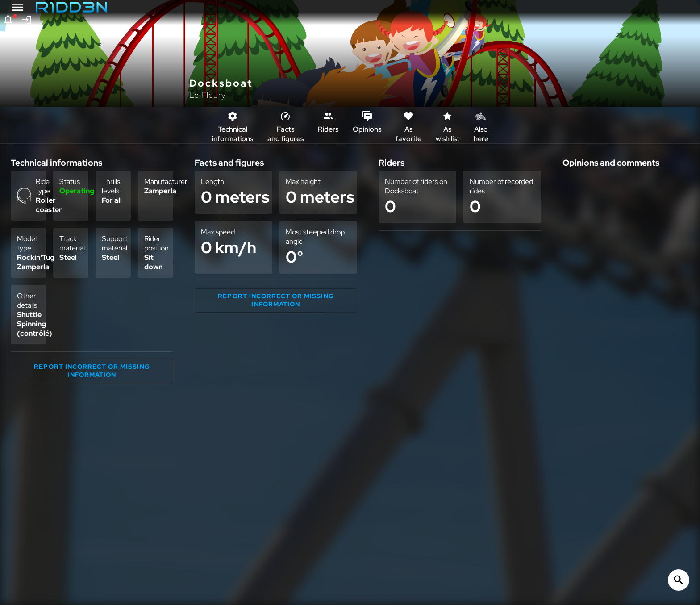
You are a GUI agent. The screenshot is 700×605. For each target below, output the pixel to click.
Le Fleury (208, 95)
